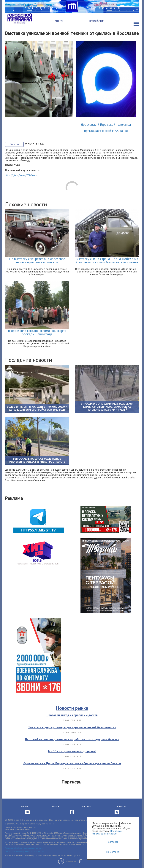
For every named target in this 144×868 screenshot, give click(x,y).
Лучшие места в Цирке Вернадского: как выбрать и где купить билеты (72, 763)
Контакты (87, 806)
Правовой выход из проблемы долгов (72, 715)
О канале (24, 806)
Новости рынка (72, 708)
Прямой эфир (97, 21)
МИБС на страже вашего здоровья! (72, 751)
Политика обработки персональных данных (24, 848)
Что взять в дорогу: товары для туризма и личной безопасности (72, 727)
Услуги (55, 806)
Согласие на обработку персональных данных (25, 852)
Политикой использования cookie (107, 832)
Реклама (122, 806)
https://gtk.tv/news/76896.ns (21, 175)
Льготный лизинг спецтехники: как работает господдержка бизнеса (72, 739)
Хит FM (59, 21)
